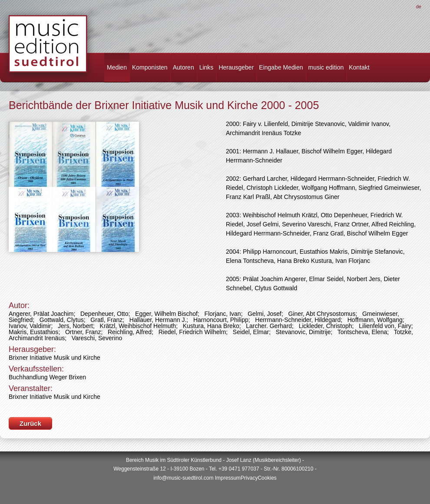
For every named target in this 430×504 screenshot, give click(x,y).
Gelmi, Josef (265, 314)
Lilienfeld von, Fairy (385, 326)
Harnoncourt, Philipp (221, 320)
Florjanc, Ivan (223, 314)
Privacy (249, 478)
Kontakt (359, 67)
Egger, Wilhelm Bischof (166, 314)
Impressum (228, 478)
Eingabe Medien (281, 67)
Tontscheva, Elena (362, 332)
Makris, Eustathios (33, 332)
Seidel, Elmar (251, 332)
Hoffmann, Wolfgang (375, 320)
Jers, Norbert (75, 326)
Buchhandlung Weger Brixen (47, 377)
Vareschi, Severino (97, 338)
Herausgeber (236, 67)
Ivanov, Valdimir (30, 326)
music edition (326, 67)
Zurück (30, 423)
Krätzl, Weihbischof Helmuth (138, 326)
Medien (117, 67)
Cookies (267, 478)
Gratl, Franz (106, 320)
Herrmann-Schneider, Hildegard (298, 320)
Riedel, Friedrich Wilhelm (192, 332)
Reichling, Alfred (130, 332)
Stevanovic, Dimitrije (303, 332)
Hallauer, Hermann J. (158, 320)
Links (207, 67)
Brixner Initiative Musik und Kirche (55, 358)
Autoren (184, 67)
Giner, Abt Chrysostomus (322, 314)
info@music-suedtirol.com (183, 478)
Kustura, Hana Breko (211, 326)
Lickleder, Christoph (326, 326)
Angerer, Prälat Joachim (41, 314)
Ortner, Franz (83, 332)
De (419, 7)
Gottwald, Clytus (62, 320)
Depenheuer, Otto (104, 314)
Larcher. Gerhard (269, 326)
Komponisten (150, 67)
